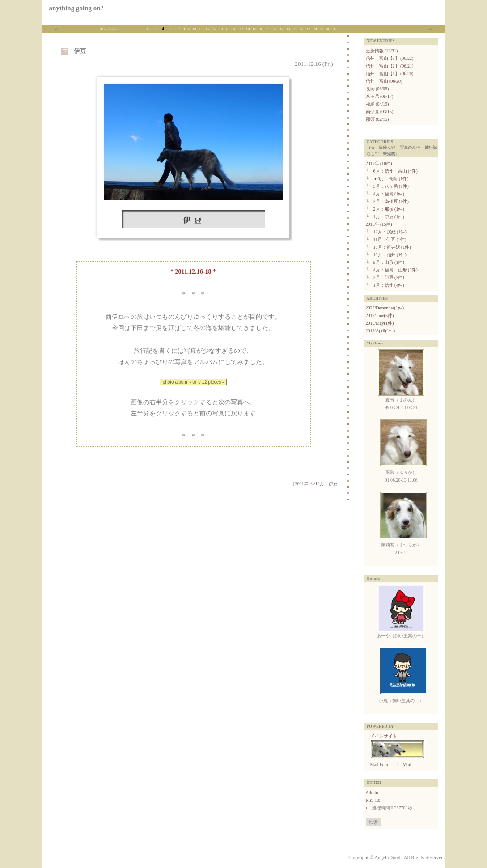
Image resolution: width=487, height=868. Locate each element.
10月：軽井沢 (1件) (392, 247)
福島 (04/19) (377, 104)
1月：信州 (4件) (389, 285)
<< (57, 29)
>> (430, 29)
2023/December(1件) (385, 308)
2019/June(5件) (380, 315)
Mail (407, 764)
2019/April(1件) (381, 331)
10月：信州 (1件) (390, 255)
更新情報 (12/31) (382, 51)
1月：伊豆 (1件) (389, 217)
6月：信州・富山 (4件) (396, 171)
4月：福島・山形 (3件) (396, 270)
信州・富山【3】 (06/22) (390, 58)
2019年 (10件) (379, 163)
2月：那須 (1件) (389, 209)
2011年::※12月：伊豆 (316, 484)
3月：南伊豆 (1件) (391, 201)
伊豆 (80, 51)
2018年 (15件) (379, 224)
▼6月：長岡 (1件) (391, 179)
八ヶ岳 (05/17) (380, 96)
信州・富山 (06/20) (384, 81)
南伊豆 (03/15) (380, 112)
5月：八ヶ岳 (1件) (391, 186)
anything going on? (77, 8)
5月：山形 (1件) (389, 262)
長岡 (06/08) (377, 89)
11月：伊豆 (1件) (390, 239)
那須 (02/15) (377, 119)
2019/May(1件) (380, 323)
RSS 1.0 (373, 800)
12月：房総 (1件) (390, 232)
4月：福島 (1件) (389, 194)
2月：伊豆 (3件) (389, 277)
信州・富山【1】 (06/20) (390, 74)
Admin (372, 793)
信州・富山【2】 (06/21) (390, 66)
